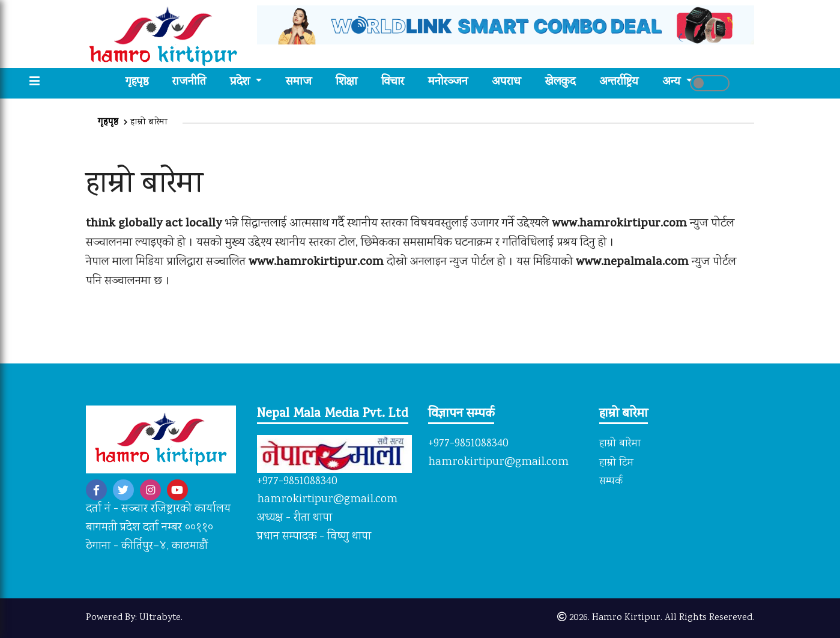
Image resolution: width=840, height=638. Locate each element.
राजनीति (189, 83)
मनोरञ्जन (448, 83)
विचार (393, 83)
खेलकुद (560, 83)
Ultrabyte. (161, 618)
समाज (299, 83)
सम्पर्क (611, 482)
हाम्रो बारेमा (620, 444)
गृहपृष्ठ (143, 83)
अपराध (506, 83)
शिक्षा (346, 83)
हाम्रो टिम (616, 463)
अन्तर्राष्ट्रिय (619, 83)
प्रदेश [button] (241, 83)
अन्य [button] (673, 83)
